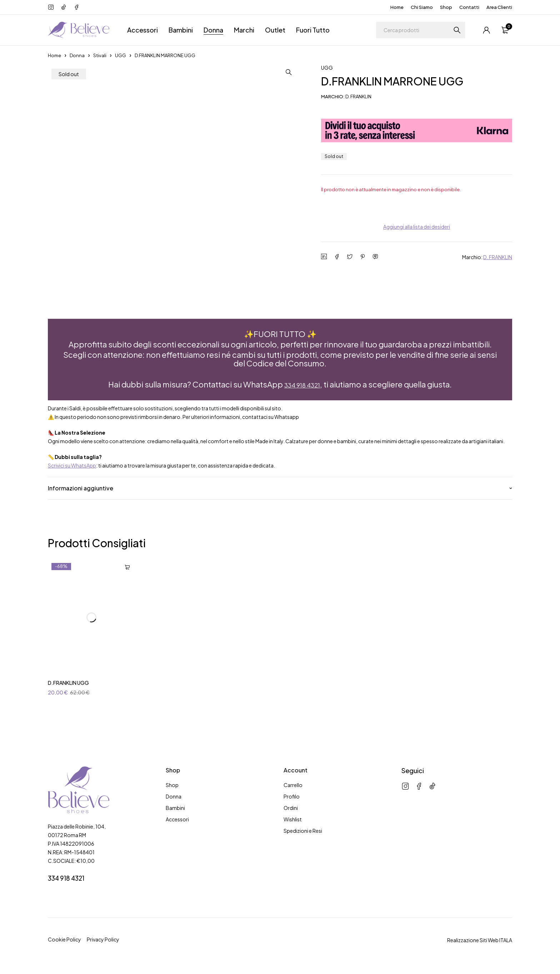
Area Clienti (499, 7)
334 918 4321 (302, 390)
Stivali (100, 55)
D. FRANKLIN (498, 257)
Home (397, 7)
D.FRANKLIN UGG (68, 687)
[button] (296, 72)
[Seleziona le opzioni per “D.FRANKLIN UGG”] (127, 572)
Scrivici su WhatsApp (72, 470)
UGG (121, 55)
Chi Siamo (422, 7)
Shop (446, 7)
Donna (77, 55)
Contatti (469, 7)
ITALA (506, 945)
